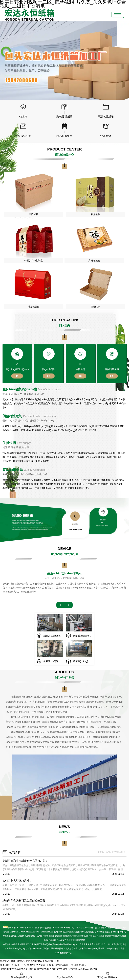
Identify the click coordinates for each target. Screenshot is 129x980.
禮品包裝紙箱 (113, 936)
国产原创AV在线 (38, 969)
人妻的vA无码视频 (88, 969)
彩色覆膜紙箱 (63, 936)
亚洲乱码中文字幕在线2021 (14, 969)
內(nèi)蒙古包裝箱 (64, 940)
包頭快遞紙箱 (48, 936)
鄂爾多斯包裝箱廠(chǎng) (30, 936)
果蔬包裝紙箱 (80, 936)
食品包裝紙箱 (96, 936)
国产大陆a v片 (55, 969)
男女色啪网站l (70, 969)
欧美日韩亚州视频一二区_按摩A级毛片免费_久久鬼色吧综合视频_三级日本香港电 (43, 965)
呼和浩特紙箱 (79, 940)
